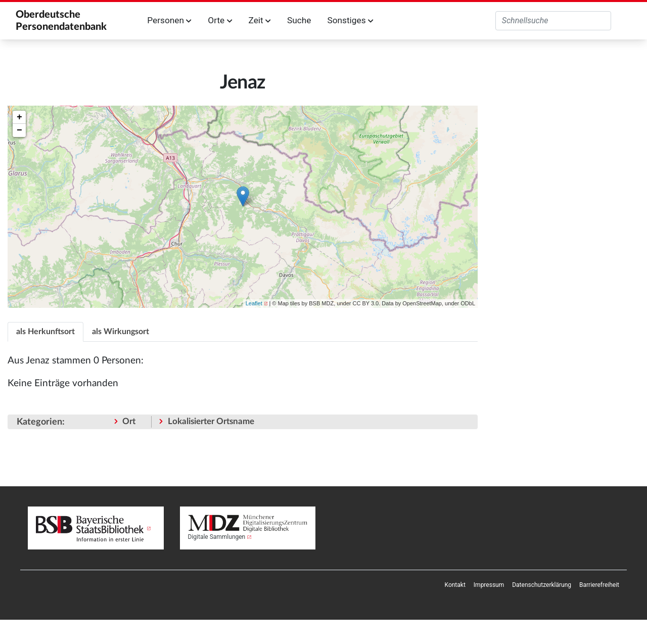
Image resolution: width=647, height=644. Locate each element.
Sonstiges (350, 20)
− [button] (19, 130)
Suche (299, 20)
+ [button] (19, 117)
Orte (220, 20)
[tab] (45, 331)
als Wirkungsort (121, 332)
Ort (129, 421)
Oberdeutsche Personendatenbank (61, 21)
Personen (169, 20)
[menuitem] (455, 585)
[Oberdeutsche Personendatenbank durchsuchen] (553, 21)
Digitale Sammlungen (217, 537)
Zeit (260, 20)
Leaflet (254, 303)
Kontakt (455, 585)
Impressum (489, 585)
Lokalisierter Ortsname (211, 421)
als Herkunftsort (45, 332)
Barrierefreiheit (599, 585)
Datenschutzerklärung (542, 585)
